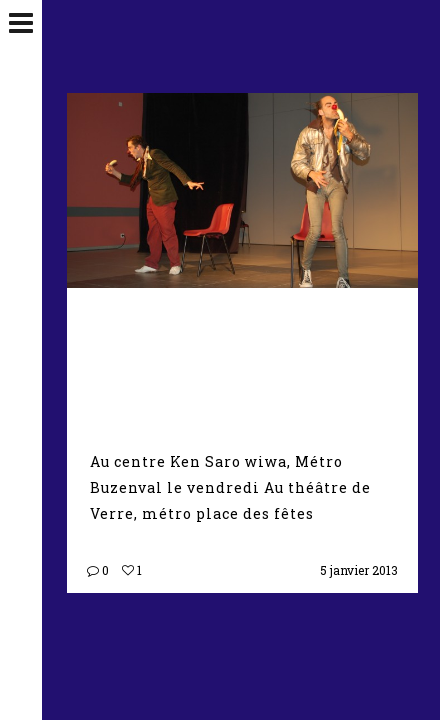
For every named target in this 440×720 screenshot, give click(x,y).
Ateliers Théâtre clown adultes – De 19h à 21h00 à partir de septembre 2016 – (238, 358)
